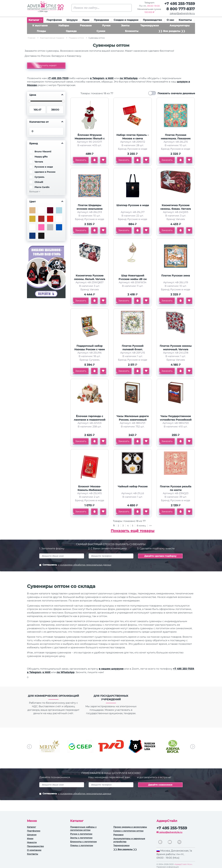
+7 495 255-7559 (180, 4)
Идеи (86, 20)
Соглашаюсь (75, 565)
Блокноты (132, 31)
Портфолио (54, 20)
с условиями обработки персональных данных (85, 565)
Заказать (81, 160)
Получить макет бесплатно (46, 66)
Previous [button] (29, 747)
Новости (32, 842)
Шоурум (72, 20)
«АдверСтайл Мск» (183, 864)
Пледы (41, 31)
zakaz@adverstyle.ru (182, 13)
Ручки (106, 26)
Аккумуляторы (180, 26)
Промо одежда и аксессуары (130, 827)
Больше (34, 191)
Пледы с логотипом (82, 845)
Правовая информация (168, 867)
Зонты (125, 26)
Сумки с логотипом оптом (128, 831)
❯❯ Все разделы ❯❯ (172, 31)
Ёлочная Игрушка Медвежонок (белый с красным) (90, 139)
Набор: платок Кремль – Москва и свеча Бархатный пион (133, 139)
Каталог (35, 20)
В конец (142, 526)
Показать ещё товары (133, 531)
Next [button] (193, 747)
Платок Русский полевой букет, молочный (133, 349)
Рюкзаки (86, 26)
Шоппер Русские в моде (133, 205)
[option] (49, 746)
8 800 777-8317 (181, 9)
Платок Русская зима (176, 276)
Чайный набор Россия (133, 486)
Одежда (71, 31)
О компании (34, 850)
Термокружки (150, 26)
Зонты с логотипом (81, 838)
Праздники (101, 20)
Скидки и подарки (126, 20)
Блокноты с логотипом (83, 842)
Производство (152, 20)
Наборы (64, 26)
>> (150, 526)
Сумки (101, 31)
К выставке (40, 26)
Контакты (185, 20)
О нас (170, 20)
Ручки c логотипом (81, 834)
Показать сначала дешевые (176, 93)
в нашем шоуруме (111, 669)
